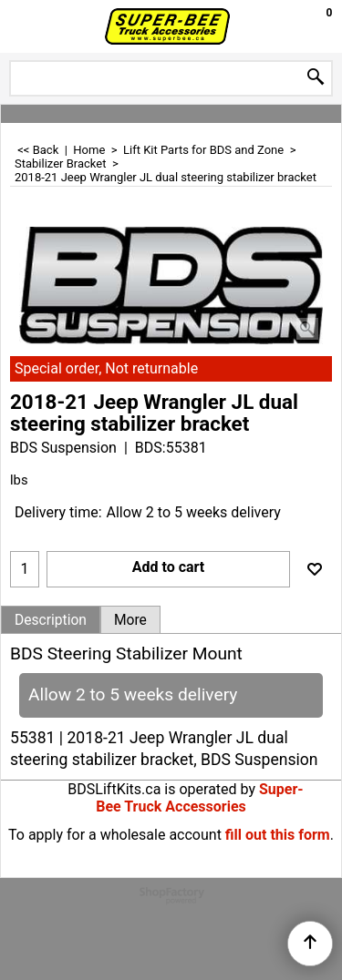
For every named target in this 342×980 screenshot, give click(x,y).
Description (51, 620)
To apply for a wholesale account (115, 835)
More (130, 620)
